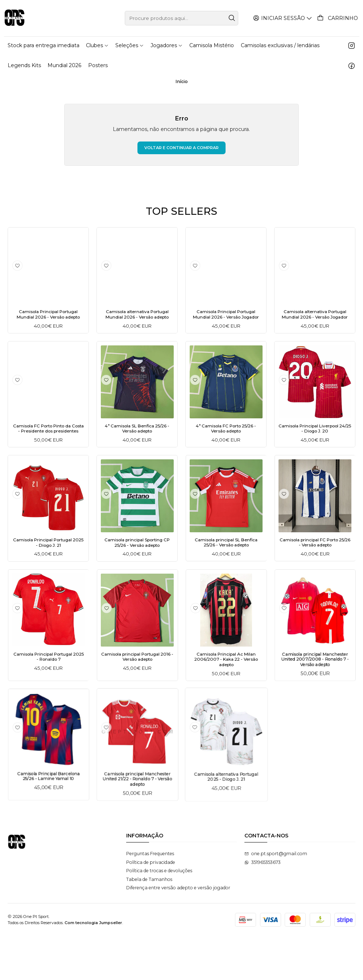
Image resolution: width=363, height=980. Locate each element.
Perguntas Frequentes (150, 897)
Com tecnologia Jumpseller (93, 967)
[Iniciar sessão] (284, 18)
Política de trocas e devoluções (159, 915)
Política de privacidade (151, 906)
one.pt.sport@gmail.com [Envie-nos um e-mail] (276, 897)
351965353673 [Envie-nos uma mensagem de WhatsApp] (263, 906)
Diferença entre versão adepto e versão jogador (178, 932)
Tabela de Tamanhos (149, 923)
